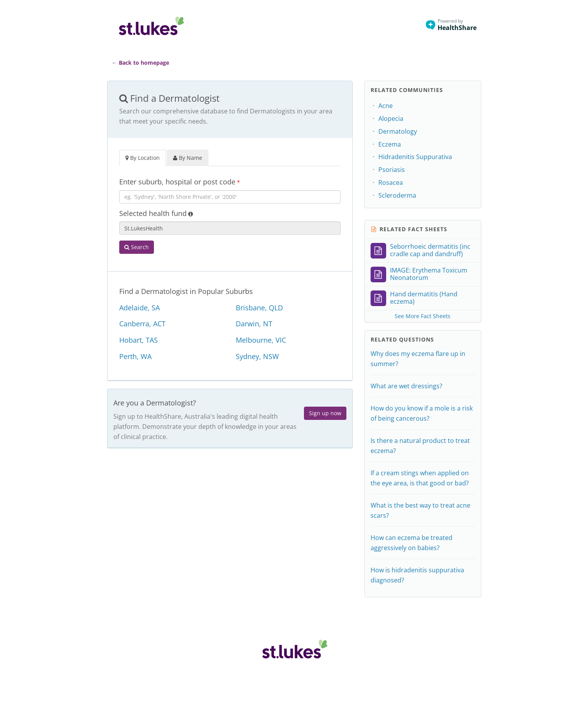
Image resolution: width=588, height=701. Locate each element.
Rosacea (391, 182)
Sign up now (325, 413)
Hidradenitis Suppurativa (415, 157)
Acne (386, 106)
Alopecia (391, 119)
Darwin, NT (254, 324)
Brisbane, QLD (259, 308)
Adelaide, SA (139, 308)
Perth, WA (135, 356)
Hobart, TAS (139, 340)
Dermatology (398, 131)
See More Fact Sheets (423, 316)
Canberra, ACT (142, 324)
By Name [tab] (188, 158)
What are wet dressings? (406, 386)
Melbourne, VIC (261, 340)
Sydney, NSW (257, 356)
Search (137, 247)
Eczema (390, 144)
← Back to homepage (140, 63)
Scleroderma (397, 195)
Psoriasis (392, 170)
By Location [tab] (143, 158)
